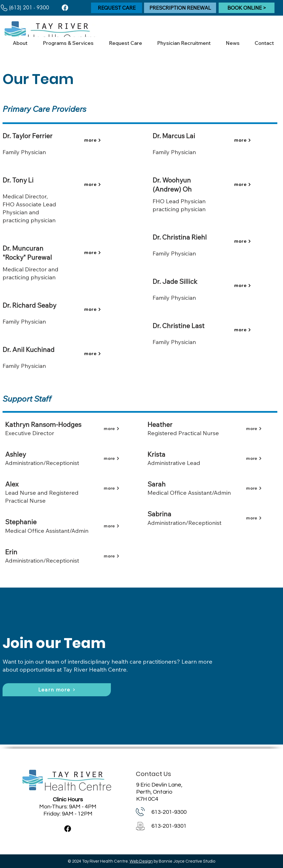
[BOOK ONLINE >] (247, 8)
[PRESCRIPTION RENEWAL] (180, 8)
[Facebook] (65, 8)
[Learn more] (57, 690)
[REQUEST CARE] (117, 8)
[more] (93, 140)
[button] (20, 43)
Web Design (141, 861)
